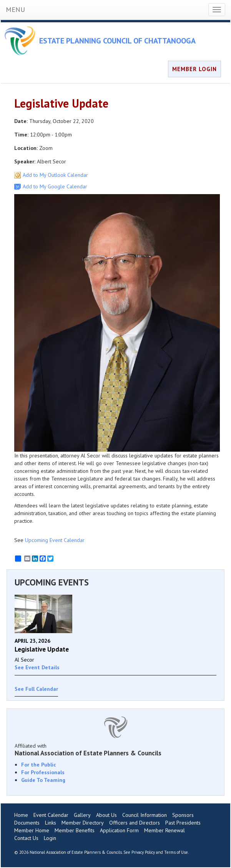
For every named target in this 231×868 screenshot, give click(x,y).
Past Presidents (183, 823)
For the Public (39, 765)
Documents (27, 823)
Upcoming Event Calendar (55, 540)
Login (50, 838)
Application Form (119, 830)
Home (21, 815)
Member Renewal (165, 830)
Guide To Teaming (43, 780)
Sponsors (183, 815)
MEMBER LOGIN (194, 69)
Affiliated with (115, 750)
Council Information (145, 815)
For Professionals (43, 772)
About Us (106, 815)
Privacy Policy (143, 852)
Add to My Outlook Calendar (55, 175)
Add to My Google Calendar (55, 186)
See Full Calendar (36, 689)
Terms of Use (176, 852)
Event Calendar (51, 815)
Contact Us (26, 838)
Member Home (32, 830)
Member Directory (83, 823)
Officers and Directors (135, 823)
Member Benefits (75, 830)
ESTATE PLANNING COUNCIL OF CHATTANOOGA (117, 41)
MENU (15, 9)
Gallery (82, 815)
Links (51, 823)
